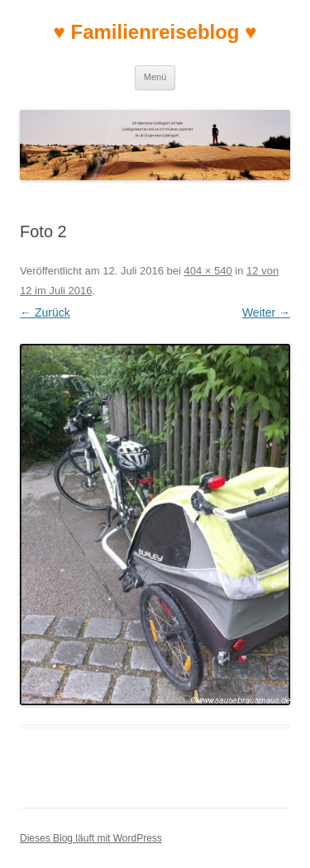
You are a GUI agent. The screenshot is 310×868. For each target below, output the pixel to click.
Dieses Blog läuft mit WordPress (91, 838)
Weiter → (266, 312)
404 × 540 (208, 271)
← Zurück (45, 312)
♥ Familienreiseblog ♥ (155, 32)
